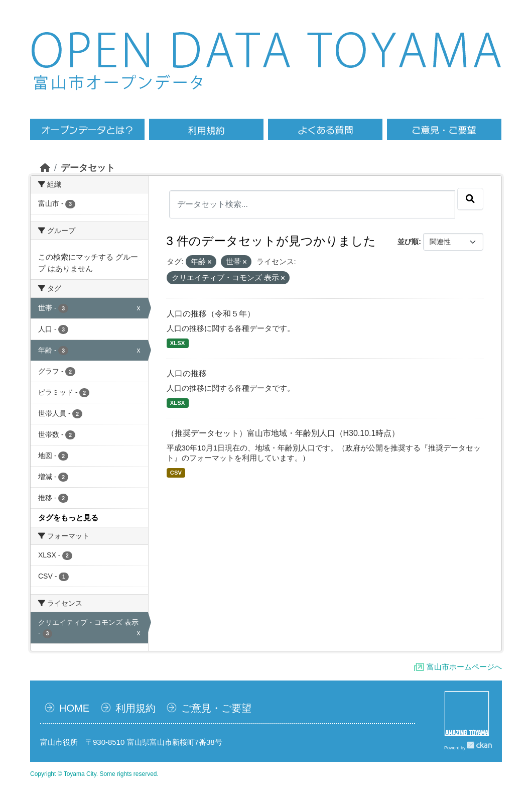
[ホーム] (45, 168)
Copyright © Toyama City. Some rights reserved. (94, 774)
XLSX (177, 343)
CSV (176, 473)
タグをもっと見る (68, 518)
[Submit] (470, 199)
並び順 (408, 242)
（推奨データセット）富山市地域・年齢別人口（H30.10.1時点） (283, 433)
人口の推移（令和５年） (211, 314)
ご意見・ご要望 (216, 708)
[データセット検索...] (312, 204)
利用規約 (136, 708)
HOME (74, 708)
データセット (88, 168)
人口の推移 (187, 373)
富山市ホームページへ (464, 667)
